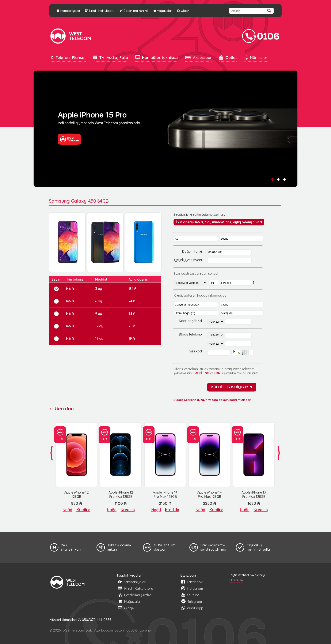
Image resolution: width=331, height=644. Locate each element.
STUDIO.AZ (236, 580)
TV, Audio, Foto (111, 57)
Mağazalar (162, 11)
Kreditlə (83, 510)
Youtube (191, 595)
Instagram (192, 588)
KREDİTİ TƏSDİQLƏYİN (232, 387)
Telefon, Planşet (69, 57)
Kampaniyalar (69, 11)
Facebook (192, 582)
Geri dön (64, 409)
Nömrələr (256, 57)
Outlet (228, 57)
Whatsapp (192, 608)
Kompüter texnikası (157, 57)
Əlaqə (183, 11)
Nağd (67, 510)
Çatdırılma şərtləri (134, 11)
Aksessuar (199, 57)
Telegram (192, 601)
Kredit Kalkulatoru (100, 11)
